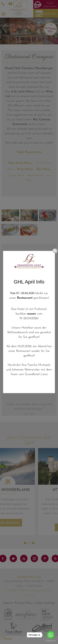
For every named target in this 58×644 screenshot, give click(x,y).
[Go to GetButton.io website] (51, 641)
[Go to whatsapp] (51, 635)
